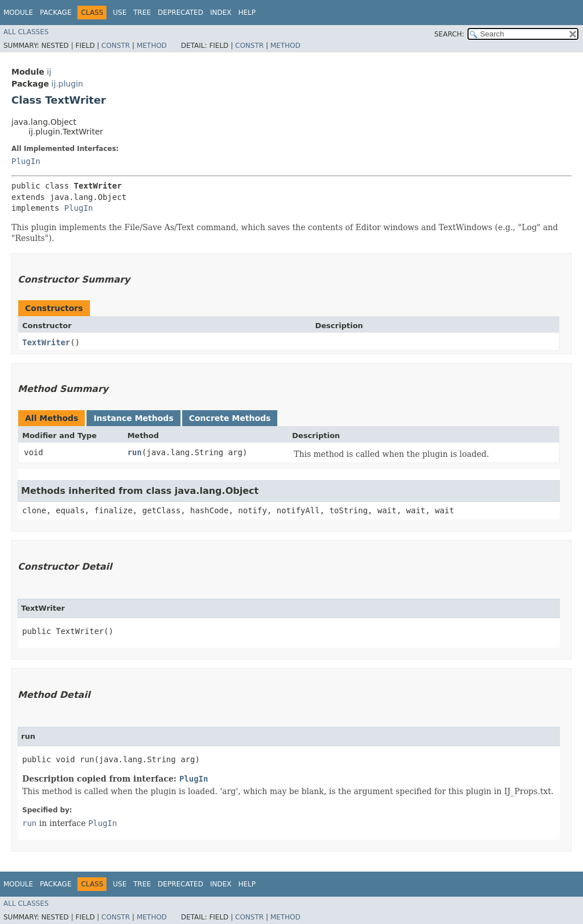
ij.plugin (67, 84)
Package (56, 13)
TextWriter (46, 342)
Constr (116, 46)
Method (152, 46)
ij (49, 72)
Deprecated (180, 13)
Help (247, 13)
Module (18, 13)
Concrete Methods (230, 418)
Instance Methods (133, 418)
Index (221, 13)
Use (120, 13)
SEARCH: (449, 34)
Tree (142, 13)
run (135, 452)
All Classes (26, 32)
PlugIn (26, 161)
